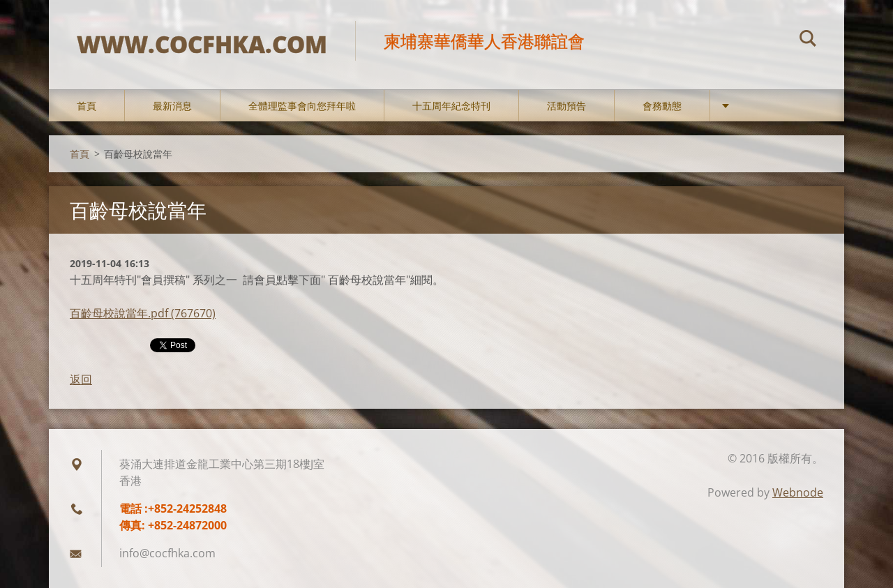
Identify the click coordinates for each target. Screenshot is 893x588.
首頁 (87, 106)
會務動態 (662, 106)
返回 (81, 379)
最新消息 (172, 106)
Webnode (798, 492)
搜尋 (808, 40)
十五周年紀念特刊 (451, 106)
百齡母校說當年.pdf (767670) (143, 313)
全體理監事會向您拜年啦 (302, 106)
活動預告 (566, 106)
